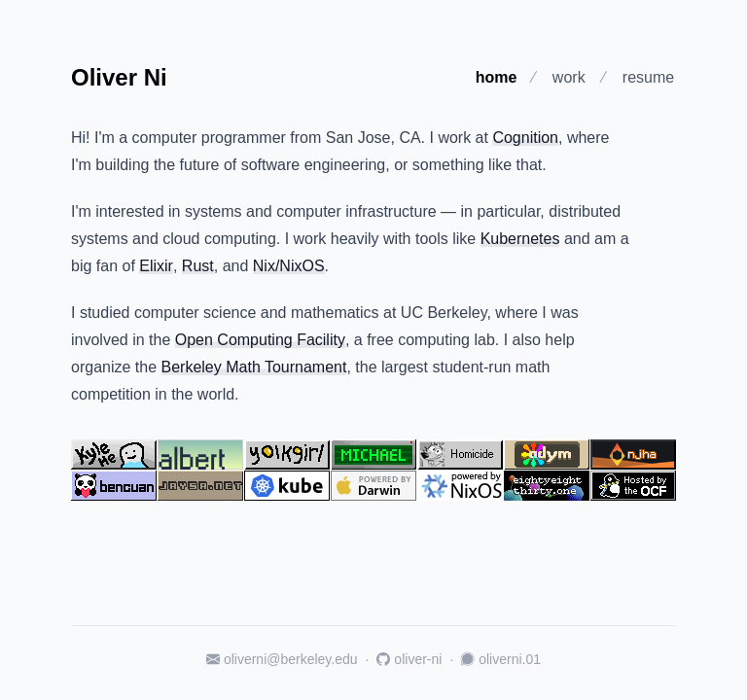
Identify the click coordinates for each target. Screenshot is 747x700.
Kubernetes (520, 239)
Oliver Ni (119, 77)
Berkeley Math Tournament (254, 367)
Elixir (156, 266)
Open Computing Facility (260, 340)
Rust (198, 266)
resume (648, 77)
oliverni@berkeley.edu (282, 659)
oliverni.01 (501, 659)
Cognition (525, 138)
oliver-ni (409, 659)
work (569, 77)
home (497, 77)
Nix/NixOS (289, 266)
